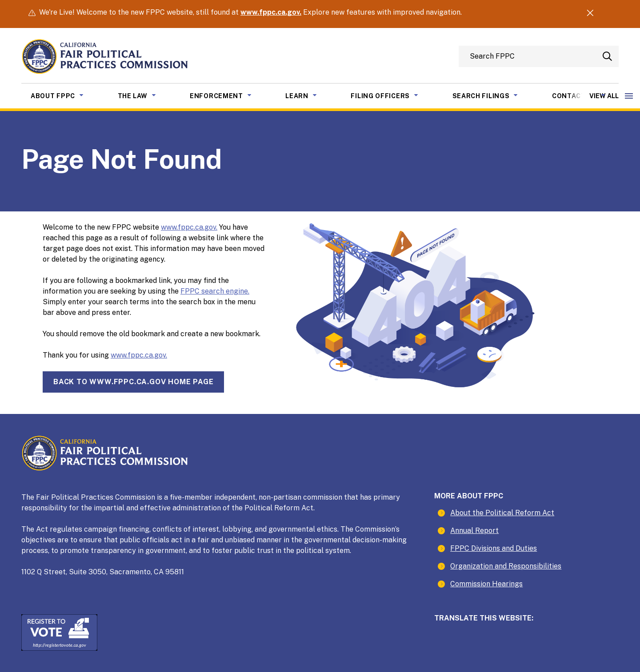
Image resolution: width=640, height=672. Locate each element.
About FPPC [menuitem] (64, 95)
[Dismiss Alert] (590, 14)
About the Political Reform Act (502, 513)
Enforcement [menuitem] (227, 95)
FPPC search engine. (215, 291)
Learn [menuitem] (308, 95)
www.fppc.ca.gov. (271, 12)
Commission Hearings (486, 584)
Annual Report (474, 531)
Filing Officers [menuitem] (391, 95)
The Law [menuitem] (144, 95)
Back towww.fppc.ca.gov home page (133, 382)
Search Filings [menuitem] (492, 95)
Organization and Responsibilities (506, 566)
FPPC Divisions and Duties (494, 548)
